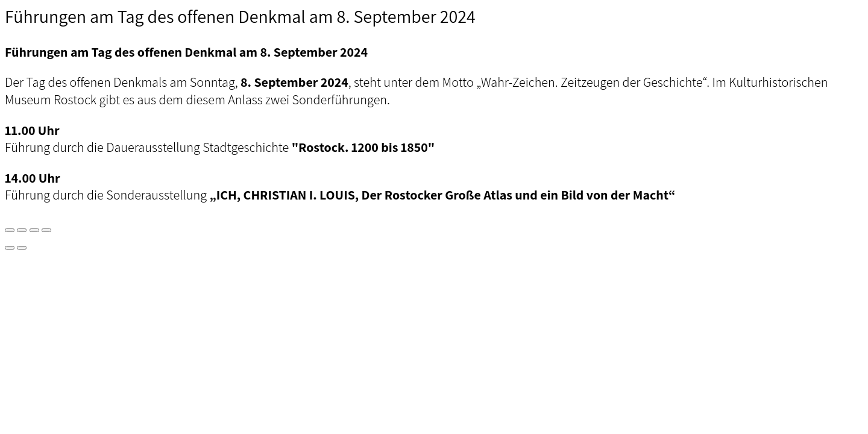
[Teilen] (34, 230)
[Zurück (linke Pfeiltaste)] (10, 248)
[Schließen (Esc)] (46, 230)
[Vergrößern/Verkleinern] (10, 230)
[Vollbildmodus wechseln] (22, 230)
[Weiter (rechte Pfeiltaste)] (22, 248)
